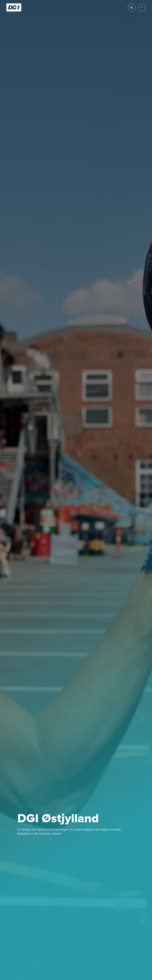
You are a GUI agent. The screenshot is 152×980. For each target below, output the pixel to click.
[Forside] (14, 7)
